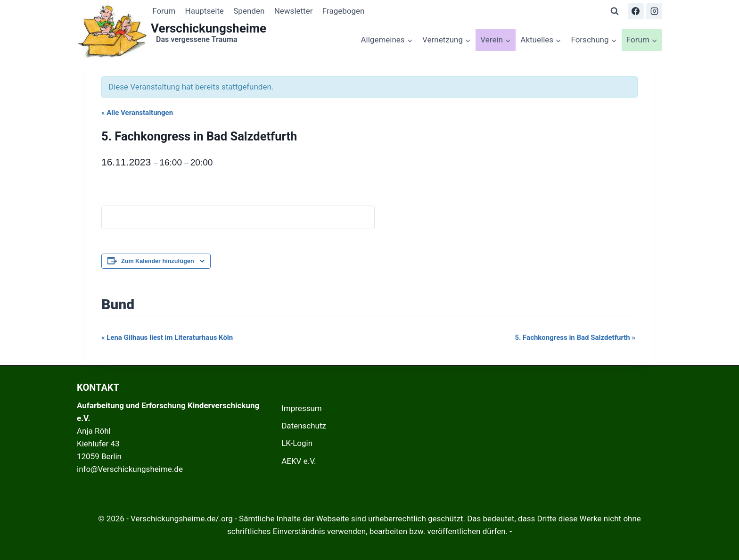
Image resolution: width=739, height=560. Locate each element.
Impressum (302, 408)
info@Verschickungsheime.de (130, 469)
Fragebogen (344, 11)
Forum (164, 11)
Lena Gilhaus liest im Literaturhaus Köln (167, 338)
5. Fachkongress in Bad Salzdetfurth (575, 338)
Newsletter (294, 11)
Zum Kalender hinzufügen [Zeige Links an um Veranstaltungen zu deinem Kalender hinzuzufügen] (158, 261)
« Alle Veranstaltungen (137, 113)
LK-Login (297, 443)
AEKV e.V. (299, 461)
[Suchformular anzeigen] (615, 11)
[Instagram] (654, 11)
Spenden (249, 11)
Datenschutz (304, 426)
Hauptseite (205, 11)
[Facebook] (636, 11)
